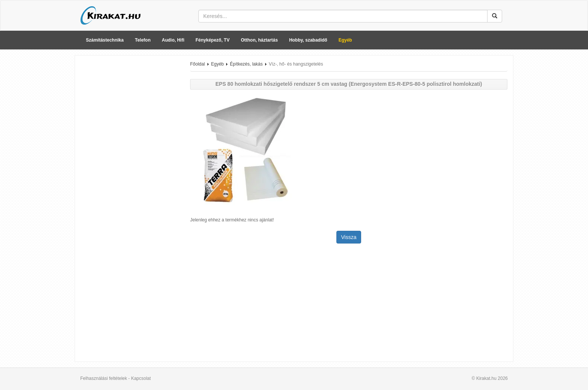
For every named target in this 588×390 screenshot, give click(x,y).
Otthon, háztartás (259, 40)
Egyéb (345, 40)
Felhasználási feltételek (104, 378)
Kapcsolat (141, 378)
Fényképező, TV (213, 40)
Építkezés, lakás (246, 64)
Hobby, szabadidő (308, 40)
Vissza (349, 237)
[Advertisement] (130, 173)
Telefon (143, 40)
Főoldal (197, 64)
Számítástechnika (105, 40)
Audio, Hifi (173, 40)
